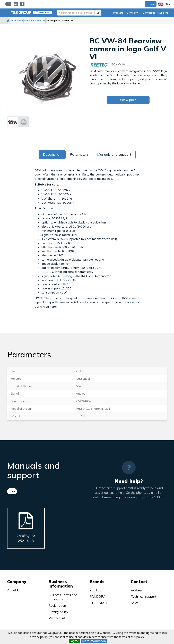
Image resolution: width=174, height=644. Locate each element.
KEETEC (96, 590)
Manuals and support (114, 155)
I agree (74, 641)
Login (151, 4)
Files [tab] (12, 491)
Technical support (144, 597)
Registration (57, 606)
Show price (128, 100)
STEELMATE (99, 603)
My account (57, 618)
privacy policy (39, 637)
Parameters (79, 155)
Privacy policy (58, 612)
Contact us (149, 13)
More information (94, 641)
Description (52, 155)
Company (133, 13)
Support (163, 13)
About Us (14, 590)
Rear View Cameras (52, 21)
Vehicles (44, 12)
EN (164, 4)
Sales (135, 603)
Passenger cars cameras (84, 21)
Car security (27, 21)
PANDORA (98, 597)
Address (137, 590)
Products (118, 13)
